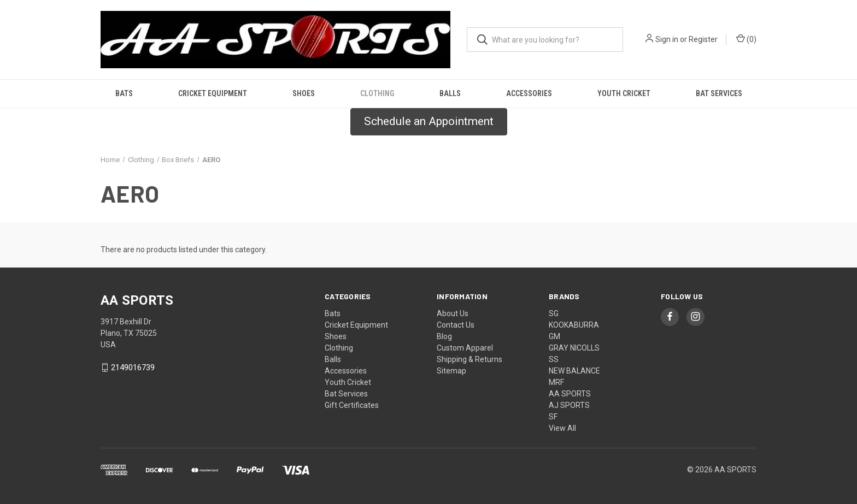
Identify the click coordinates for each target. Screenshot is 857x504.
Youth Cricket (624, 93)
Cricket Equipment (213, 93)
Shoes (304, 93)
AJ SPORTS (569, 405)
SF (553, 417)
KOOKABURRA (574, 325)
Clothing (377, 93)
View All (562, 428)
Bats (124, 93)
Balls (450, 93)
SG (554, 313)
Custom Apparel (465, 348)
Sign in (667, 39)
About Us (453, 313)
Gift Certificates (352, 405)
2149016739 (133, 367)
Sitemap (451, 371)
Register (703, 39)
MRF (556, 382)
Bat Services (719, 93)
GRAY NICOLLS (574, 348)
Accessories (529, 93)
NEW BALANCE (574, 371)
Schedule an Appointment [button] (429, 121)
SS (554, 359)
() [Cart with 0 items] (746, 39)
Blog (444, 336)
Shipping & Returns (469, 359)
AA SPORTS (570, 394)
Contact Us (456, 325)
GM (554, 336)
